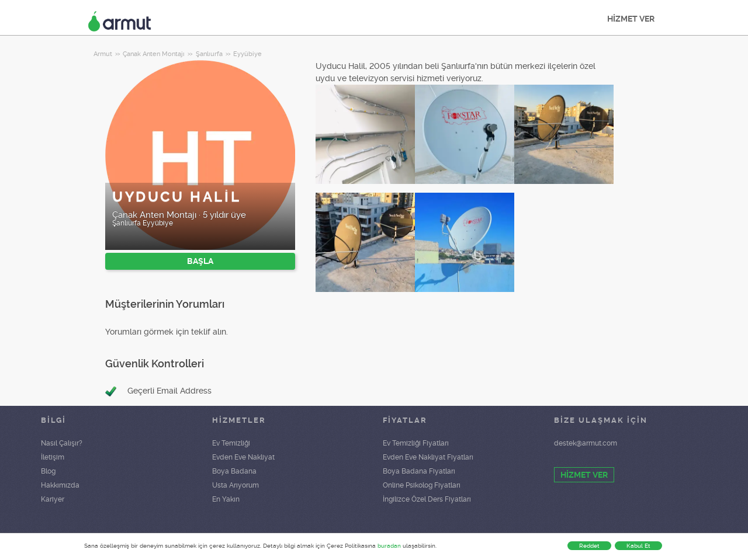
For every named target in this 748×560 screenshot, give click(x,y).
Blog (48, 471)
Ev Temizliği (231, 443)
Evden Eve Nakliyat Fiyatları (428, 457)
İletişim (53, 457)
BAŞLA (200, 261)
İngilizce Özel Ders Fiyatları (427, 499)
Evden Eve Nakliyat (243, 457)
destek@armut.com (586, 443)
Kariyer (53, 499)
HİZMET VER (631, 19)
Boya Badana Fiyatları (419, 471)
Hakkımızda (60, 485)
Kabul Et (638, 546)
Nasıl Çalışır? (62, 443)
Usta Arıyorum (236, 485)
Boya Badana (234, 471)
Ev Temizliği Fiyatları (416, 443)
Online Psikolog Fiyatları (422, 485)
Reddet (589, 546)
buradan (389, 546)
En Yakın (226, 499)
